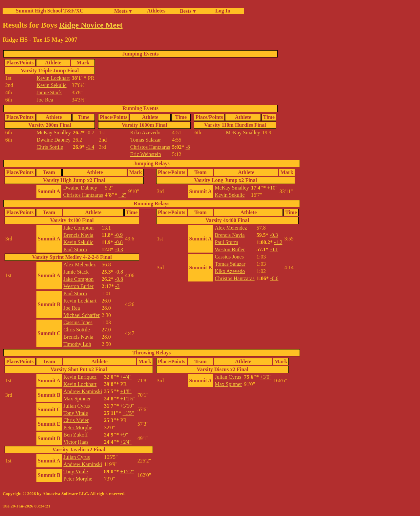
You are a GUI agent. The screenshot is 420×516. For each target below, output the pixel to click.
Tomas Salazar (146, 140)
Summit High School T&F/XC (50, 11)
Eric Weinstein (146, 154)
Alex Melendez (79, 265)
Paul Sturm (75, 249)
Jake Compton (78, 228)
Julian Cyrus (76, 406)
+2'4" (126, 442)
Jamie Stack (49, 92)
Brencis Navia (78, 235)
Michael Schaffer (81, 315)
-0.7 (90, 133)
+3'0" (266, 377)
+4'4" (126, 377)
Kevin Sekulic (52, 85)
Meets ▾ (123, 11)
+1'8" (126, 391)
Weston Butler (78, 286)
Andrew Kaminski (83, 391)
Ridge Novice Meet (91, 25)
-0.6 (274, 278)
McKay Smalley (54, 133)
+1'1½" (128, 399)
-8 (188, 147)
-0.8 (119, 242)
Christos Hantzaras (150, 147)
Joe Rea (45, 100)
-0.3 (119, 249)
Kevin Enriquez (80, 377)
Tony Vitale (76, 413)
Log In (221, 11)
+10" (272, 188)
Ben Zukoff (75, 435)
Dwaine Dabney (54, 140)
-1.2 (278, 242)
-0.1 (274, 249)
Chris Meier (76, 420)
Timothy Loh (77, 344)
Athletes (156, 11)
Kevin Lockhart (53, 78)
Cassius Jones (78, 322)
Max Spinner (77, 399)
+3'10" (127, 406)
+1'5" (128, 413)
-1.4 (90, 147)
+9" (124, 435)
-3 (117, 286)
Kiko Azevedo (145, 133)
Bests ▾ (188, 11)
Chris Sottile (50, 147)
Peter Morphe (78, 427)
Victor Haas (76, 442)
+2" (122, 195)
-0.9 (119, 235)
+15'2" (127, 471)
